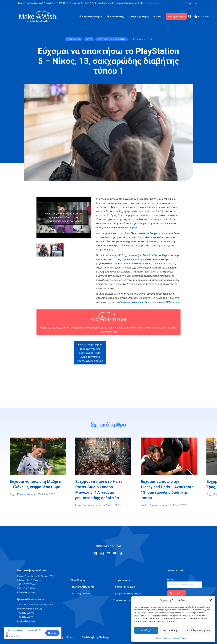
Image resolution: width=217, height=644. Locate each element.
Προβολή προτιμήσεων (198, 630)
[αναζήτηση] (190, 16)
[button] (211, 600)
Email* (171, 579)
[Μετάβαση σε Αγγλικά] (190, 3)
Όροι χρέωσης (153, 3)
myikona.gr (156, 363)
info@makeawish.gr (26, 592)
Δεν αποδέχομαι (171, 630)
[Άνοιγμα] (96, 553)
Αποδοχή (146, 630)
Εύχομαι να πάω (26, 494)
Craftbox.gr (165, 347)
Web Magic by (96, 637)
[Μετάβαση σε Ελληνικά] (196, 3)
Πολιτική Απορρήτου (181, 638)
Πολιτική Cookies (163, 638)
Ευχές (13, 494)
